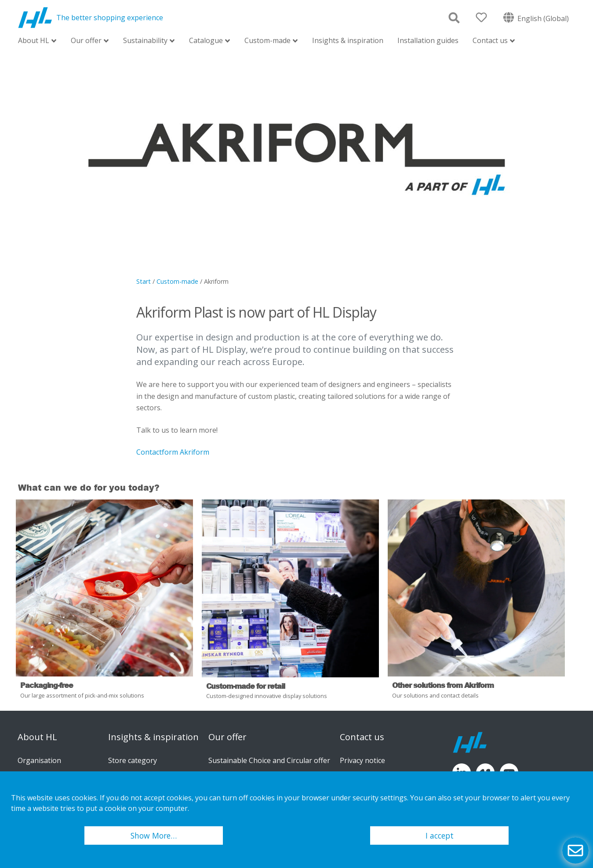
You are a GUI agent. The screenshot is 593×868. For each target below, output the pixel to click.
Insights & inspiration (348, 40)
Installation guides (428, 40)
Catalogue (206, 41)
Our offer (86, 41)
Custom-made (267, 41)
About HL (34, 41)
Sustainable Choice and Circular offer (269, 760)
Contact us (490, 41)
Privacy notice (362, 760)
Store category (133, 760)
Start (144, 281)
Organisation (39, 760)
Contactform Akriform (173, 452)
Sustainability (145, 41)
